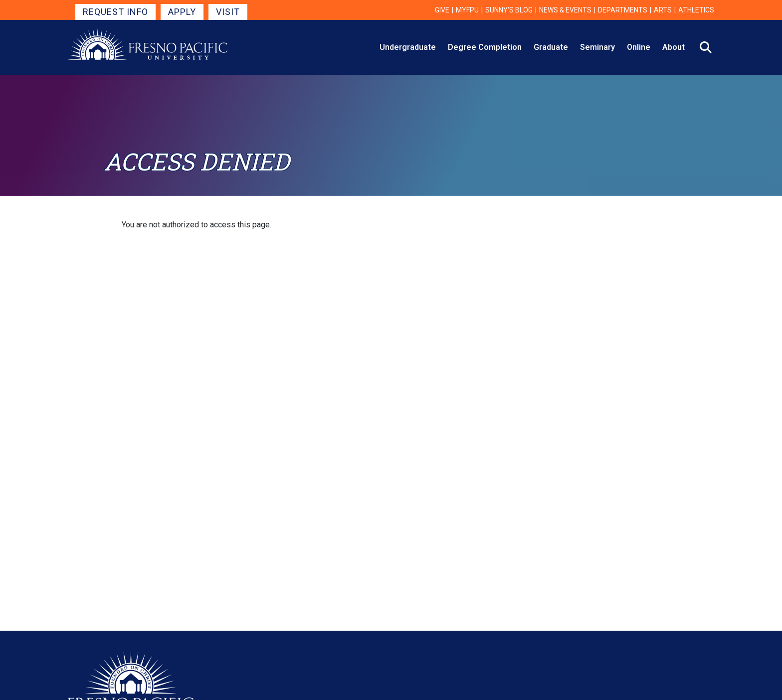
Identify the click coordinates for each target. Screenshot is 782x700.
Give (442, 10)
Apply (182, 12)
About (674, 47)
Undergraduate (408, 47)
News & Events (565, 10)
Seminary (597, 47)
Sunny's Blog (509, 10)
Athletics (696, 10)
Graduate (551, 47)
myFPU (467, 10)
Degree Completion (485, 47)
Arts (663, 10)
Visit (228, 12)
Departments (623, 10)
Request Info (115, 12)
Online (639, 47)
